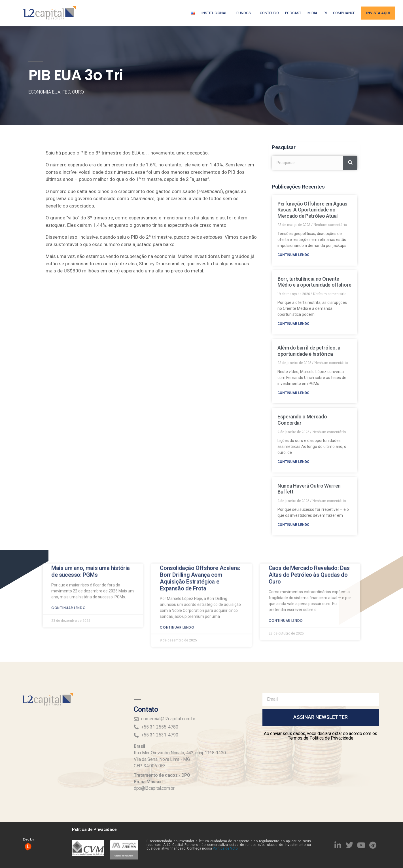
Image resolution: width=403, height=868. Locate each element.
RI (325, 13)
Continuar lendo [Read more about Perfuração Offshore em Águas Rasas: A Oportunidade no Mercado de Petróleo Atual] (293, 255)
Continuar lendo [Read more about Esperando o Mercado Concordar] (293, 462)
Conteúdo (269, 13)
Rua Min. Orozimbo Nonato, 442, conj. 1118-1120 (180, 753)
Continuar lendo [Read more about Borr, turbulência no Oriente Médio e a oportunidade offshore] (293, 324)
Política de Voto (225, 848)
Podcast (293, 13)
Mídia (312, 13)
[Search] (350, 163)
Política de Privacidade (94, 829)
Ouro (78, 92)
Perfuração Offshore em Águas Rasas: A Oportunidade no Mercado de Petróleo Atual (312, 210)
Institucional (216, 13)
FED (66, 92)
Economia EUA (44, 92)
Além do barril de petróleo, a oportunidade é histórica (309, 351)
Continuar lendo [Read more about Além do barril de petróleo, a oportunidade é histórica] (293, 393)
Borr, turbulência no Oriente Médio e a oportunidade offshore (314, 282)
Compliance (344, 13)
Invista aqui (378, 13)
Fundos (245, 13)
